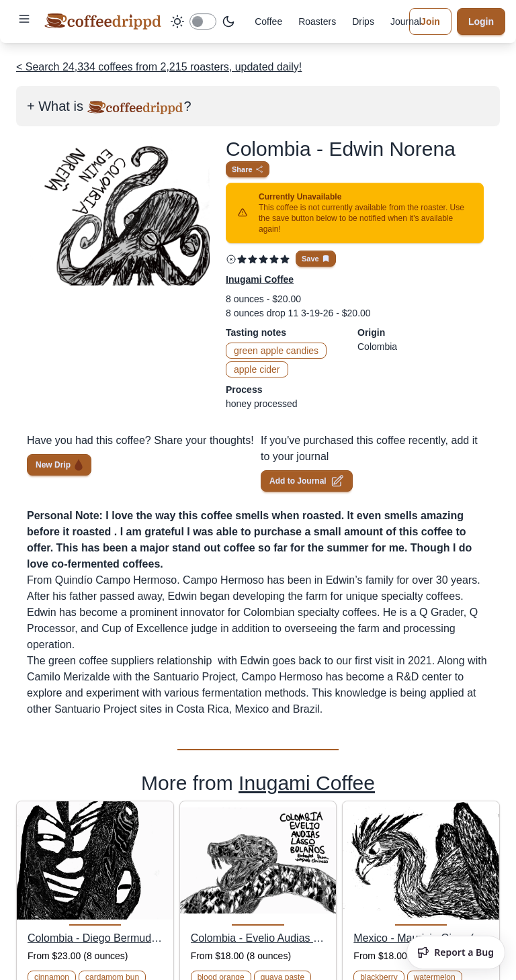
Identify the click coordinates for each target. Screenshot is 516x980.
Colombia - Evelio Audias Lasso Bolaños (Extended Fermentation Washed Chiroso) (258, 938)
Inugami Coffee (307, 783)
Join (430, 21)
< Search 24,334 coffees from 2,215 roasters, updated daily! (159, 67)
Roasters (317, 21)
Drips (363, 21)
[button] (24, 19)
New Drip (59, 464)
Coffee (268, 21)
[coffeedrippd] (103, 21)
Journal (406, 21)
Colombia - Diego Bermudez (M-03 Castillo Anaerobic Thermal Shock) (95, 938)
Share (248, 169)
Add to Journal (307, 481)
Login (481, 21)
